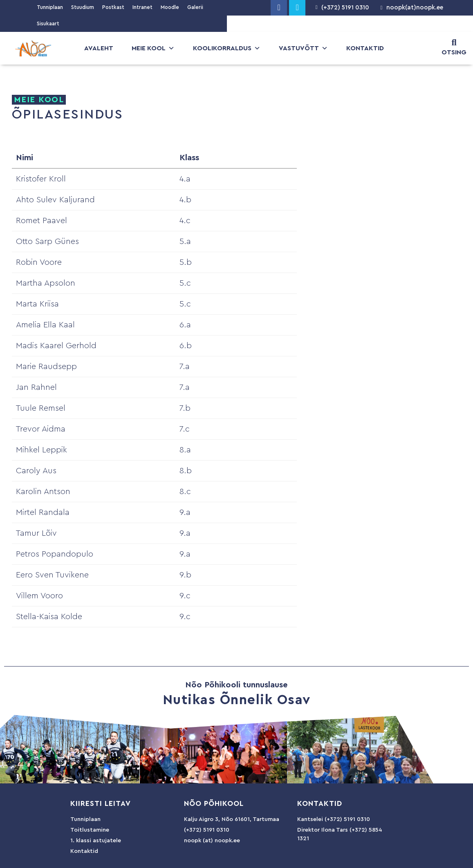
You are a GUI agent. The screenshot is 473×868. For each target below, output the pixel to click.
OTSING (454, 52)
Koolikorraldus (227, 48)
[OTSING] (454, 43)
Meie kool (153, 48)
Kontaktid (365, 48)
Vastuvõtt (303, 48)
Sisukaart (48, 23)
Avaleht (99, 48)
